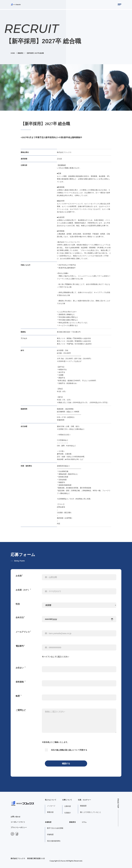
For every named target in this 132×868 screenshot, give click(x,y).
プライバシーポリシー (19, 828)
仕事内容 (68, 806)
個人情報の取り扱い (64, 749)
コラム (84, 822)
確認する (66, 763)
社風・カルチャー (84, 799)
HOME (13, 52)
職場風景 (83, 806)
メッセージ (51, 806)
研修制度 (50, 834)
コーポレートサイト (18, 823)
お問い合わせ (15, 817)
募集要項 (21, 52)
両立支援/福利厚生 (54, 841)
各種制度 (48, 822)
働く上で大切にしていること (91, 812)
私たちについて (51, 799)
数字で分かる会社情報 (55, 828)
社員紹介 (68, 812)
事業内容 (50, 812)
